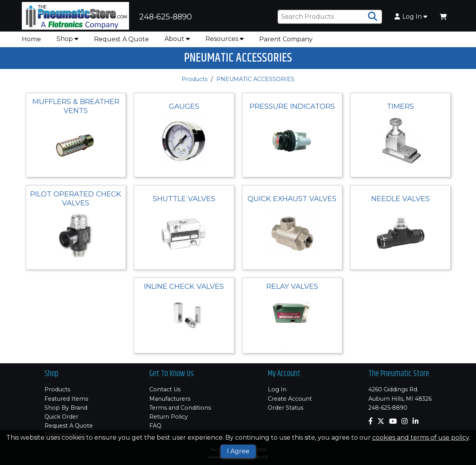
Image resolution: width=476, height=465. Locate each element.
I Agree (238, 451)
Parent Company (286, 39)
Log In (411, 17)
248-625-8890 (388, 408)
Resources (225, 39)
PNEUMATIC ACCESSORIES (255, 79)
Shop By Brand (66, 408)
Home (31, 39)
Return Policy (169, 417)
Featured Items (66, 399)
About (177, 39)
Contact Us (165, 389)
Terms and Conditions (180, 408)
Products (195, 79)
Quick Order (61, 417)
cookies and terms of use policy (421, 438)
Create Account (290, 399)
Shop (67, 39)
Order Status (286, 408)
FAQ (155, 426)
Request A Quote (121, 39)
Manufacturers (170, 399)
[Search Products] (373, 17)
